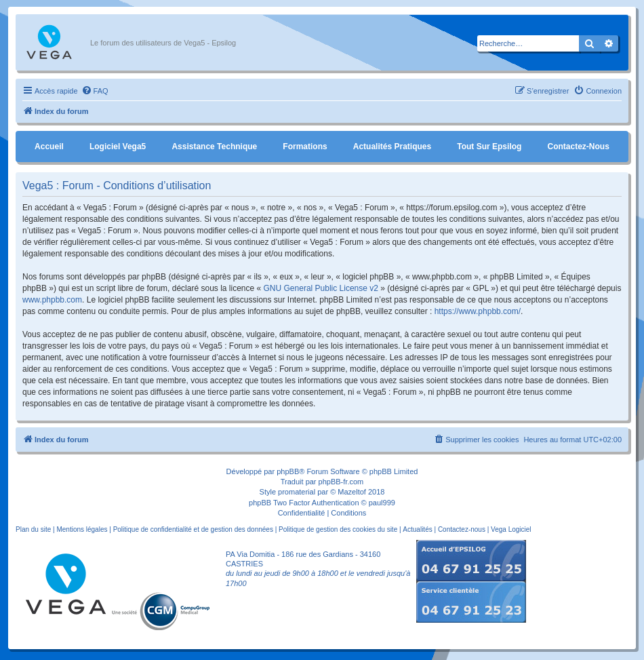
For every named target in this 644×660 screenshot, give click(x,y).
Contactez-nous (578, 147)
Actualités (417, 529)
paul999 (382, 503)
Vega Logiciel (511, 529)
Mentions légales (82, 529)
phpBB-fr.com (341, 482)
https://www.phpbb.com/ (478, 311)
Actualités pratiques (392, 147)
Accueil (49, 147)
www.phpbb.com (52, 300)
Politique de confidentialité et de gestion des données (193, 529)
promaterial (297, 492)
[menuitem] (95, 91)
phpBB (288, 471)
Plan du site (33, 529)
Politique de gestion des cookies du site (338, 529)
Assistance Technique (214, 147)
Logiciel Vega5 (118, 147)
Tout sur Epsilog (489, 147)
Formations (305, 147)
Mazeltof (352, 492)
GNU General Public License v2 (321, 288)
